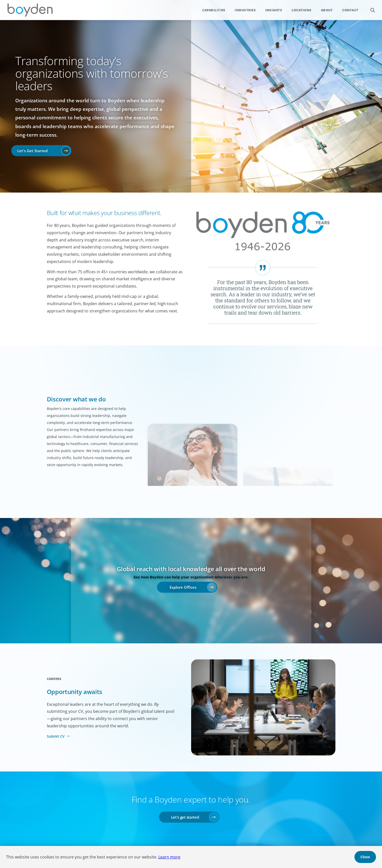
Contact (350, 10)
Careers (54, 679)
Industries (245, 10)
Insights (274, 10)
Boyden (30, 10)
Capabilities (214, 10)
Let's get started (185, 817)
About (327, 10)
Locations (301, 10)
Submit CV (56, 736)
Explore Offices (183, 587)
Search (370, 7)
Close (365, 857)
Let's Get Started (32, 151)
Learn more (169, 857)
